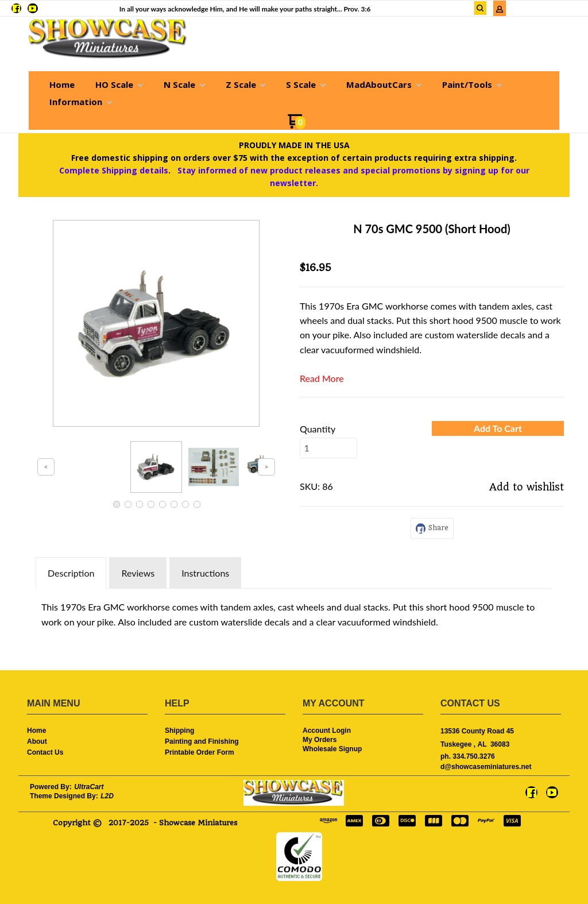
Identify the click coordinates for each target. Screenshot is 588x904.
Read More (322, 378)
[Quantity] (328, 448)
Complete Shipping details (114, 170)
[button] (498, 428)
